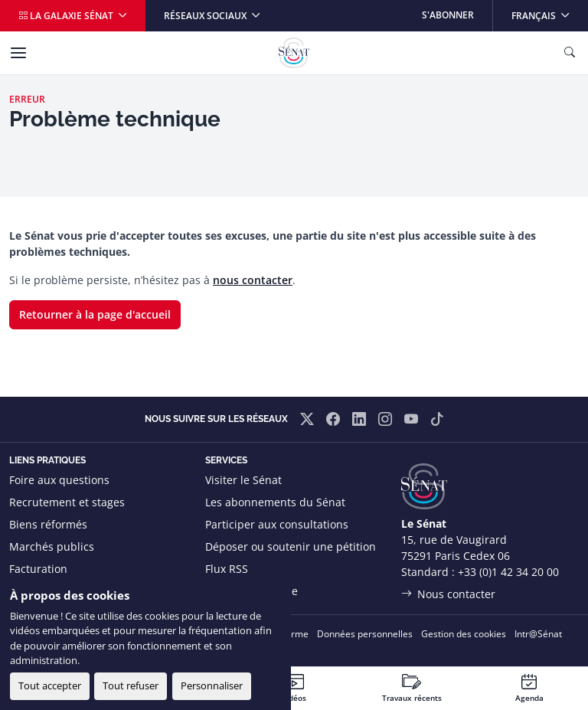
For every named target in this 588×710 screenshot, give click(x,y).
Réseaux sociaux (206, 16)
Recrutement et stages (67, 502)
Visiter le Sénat (243, 480)
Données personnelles (365, 634)
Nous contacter (456, 594)
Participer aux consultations (277, 524)
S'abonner (448, 15)
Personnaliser (212, 685)
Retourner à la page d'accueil (95, 314)
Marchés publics (52, 546)
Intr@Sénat (538, 634)
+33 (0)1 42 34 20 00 (508, 572)
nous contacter (253, 280)
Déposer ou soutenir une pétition (291, 546)
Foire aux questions (59, 480)
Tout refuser (131, 685)
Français (549, 11)
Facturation (38, 569)
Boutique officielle (252, 591)
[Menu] (18, 53)
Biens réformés (48, 524)
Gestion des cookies (464, 634)
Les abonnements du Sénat (275, 502)
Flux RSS (227, 569)
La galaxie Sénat (67, 16)
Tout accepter (50, 685)
